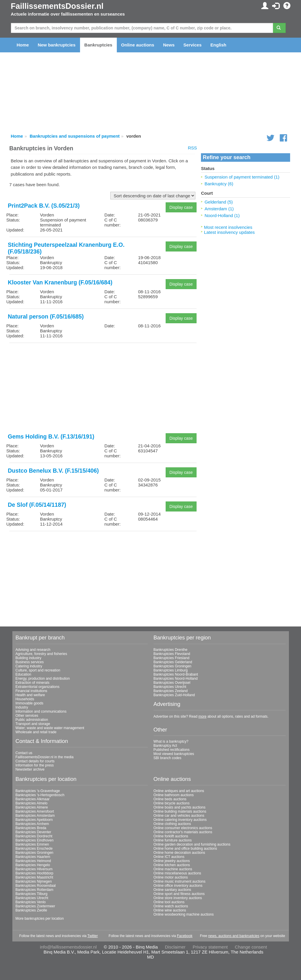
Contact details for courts (35, 761)
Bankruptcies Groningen (173, 666)
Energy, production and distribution (43, 679)
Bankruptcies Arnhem (32, 824)
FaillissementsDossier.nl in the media (45, 757)
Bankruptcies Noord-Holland (176, 679)
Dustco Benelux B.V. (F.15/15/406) (53, 471)
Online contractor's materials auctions (183, 832)
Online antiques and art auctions (179, 791)
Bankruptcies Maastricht (34, 877)
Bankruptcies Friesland (172, 658)
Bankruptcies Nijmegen (34, 881)
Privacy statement (210, 947)
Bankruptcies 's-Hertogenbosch (40, 795)
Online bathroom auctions (174, 795)
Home (23, 45)
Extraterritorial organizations (38, 687)
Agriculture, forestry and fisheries (41, 654)
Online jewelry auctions (172, 861)
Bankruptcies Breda (31, 828)
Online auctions (138, 45)
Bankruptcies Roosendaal (36, 886)
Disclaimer (175, 947)
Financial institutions (31, 691)
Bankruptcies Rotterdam (35, 890)
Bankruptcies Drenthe (171, 650)
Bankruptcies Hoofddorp (35, 873)
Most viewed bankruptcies (174, 754)
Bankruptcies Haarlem (33, 857)
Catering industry (29, 666)
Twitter (93, 936)
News (169, 45)
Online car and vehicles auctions (179, 816)
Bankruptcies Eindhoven (35, 840)
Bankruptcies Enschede (34, 849)
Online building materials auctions (180, 811)
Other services (27, 716)
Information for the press (35, 765)
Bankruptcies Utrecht (170, 687)
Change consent (251, 947)
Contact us (24, 753)
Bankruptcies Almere (32, 807)
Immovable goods (30, 703)
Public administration (32, 720)
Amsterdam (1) (219, 209)
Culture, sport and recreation (38, 670)
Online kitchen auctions (172, 865)
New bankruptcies (56, 45)
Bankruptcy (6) (219, 184)
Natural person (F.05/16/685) (46, 316)
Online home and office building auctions (185, 849)
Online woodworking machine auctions (184, 914)
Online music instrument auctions (180, 881)
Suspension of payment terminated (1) (242, 177)
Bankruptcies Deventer (33, 832)
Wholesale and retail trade (36, 732)
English (218, 45)
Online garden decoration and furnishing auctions (192, 844)
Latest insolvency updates (229, 232)
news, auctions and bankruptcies (234, 936)
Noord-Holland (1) (222, 215)
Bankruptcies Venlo (31, 902)
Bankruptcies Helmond (33, 861)
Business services (30, 662)
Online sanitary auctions (172, 890)
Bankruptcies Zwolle (31, 910)
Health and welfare (30, 695)
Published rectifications (172, 750)
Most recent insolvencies (228, 227)
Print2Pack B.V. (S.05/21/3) (44, 206)
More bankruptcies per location (40, 919)
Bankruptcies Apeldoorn (34, 820)
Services (192, 45)
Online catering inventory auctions (180, 820)
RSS (192, 148)
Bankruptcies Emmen (32, 844)
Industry (22, 707)
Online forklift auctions (171, 836)
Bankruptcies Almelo (32, 803)
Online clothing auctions (172, 824)
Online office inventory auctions (178, 886)
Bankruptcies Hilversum (34, 869)
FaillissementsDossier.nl (57, 6)
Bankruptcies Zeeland (171, 691)
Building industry (29, 658)
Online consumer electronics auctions (183, 828)
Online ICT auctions (169, 857)
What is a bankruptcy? (171, 741)
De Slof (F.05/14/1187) (37, 505)
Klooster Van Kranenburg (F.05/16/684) (60, 282)
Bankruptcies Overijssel (172, 683)
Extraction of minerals (33, 683)
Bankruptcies (98, 45)
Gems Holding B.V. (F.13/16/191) (51, 436)
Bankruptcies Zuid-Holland (174, 695)
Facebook (185, 936)
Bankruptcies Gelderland (173, 662)
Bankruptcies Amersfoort (35, 811)
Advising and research (33, 650)
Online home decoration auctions (179, 853)
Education (23, 674)
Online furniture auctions (173, 840)
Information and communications (41, 711)
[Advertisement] (103, 389)
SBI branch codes (168, 758)
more (202, 716)
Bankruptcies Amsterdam (35, 816)
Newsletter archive (30, 769)
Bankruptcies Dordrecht (34, 836)
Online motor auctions (171, 877)
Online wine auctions (170, 910)
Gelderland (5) (219, 202)
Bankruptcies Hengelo (33, 865)
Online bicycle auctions (172, 803)
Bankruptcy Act (165, 746)
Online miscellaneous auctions (177, 873)
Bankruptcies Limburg (171, 670)
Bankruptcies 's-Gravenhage (38, 791)
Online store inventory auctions (178, 898)
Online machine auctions (173, 869)
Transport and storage (33, 724)
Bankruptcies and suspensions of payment (75, 136)
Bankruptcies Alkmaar (33, 799)
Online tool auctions (169, 902)
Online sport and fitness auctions (179, 894)
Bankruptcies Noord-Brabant (176, 674)
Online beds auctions (170, 799)
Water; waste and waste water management (50, 728)
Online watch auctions (171, 906)
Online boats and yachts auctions (180, 807)
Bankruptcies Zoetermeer (35, 906)
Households (25, 699)
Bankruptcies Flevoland (172, 654)
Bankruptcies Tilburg (32, 894)
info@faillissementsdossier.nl (68, 947)
